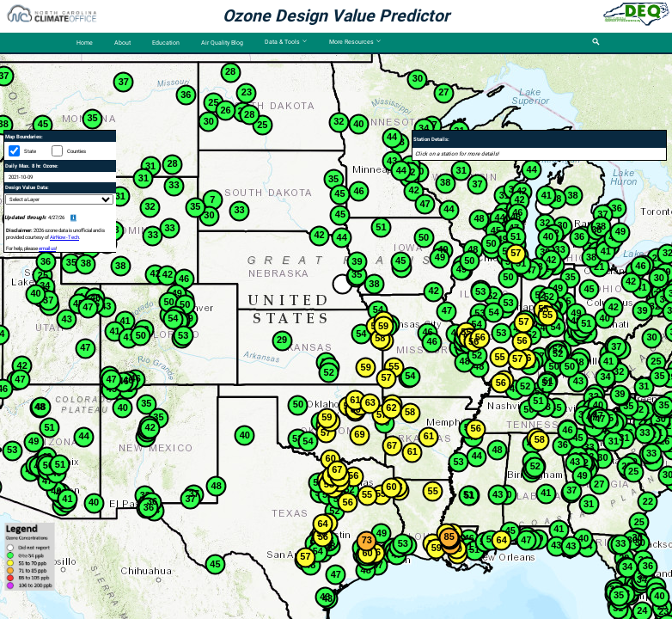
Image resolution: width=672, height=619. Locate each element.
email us (47, 248)
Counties (76, 151)
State (30, 151)
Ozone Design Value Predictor (336, 16)
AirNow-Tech (64, 237)
